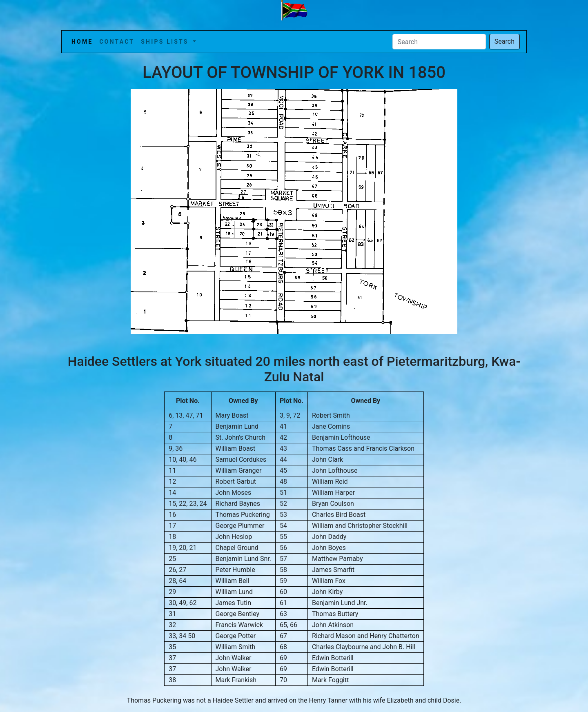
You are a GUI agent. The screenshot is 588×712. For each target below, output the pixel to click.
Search (504, 41)
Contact (117, 42)
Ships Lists (166, 42)
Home (84, 41)
